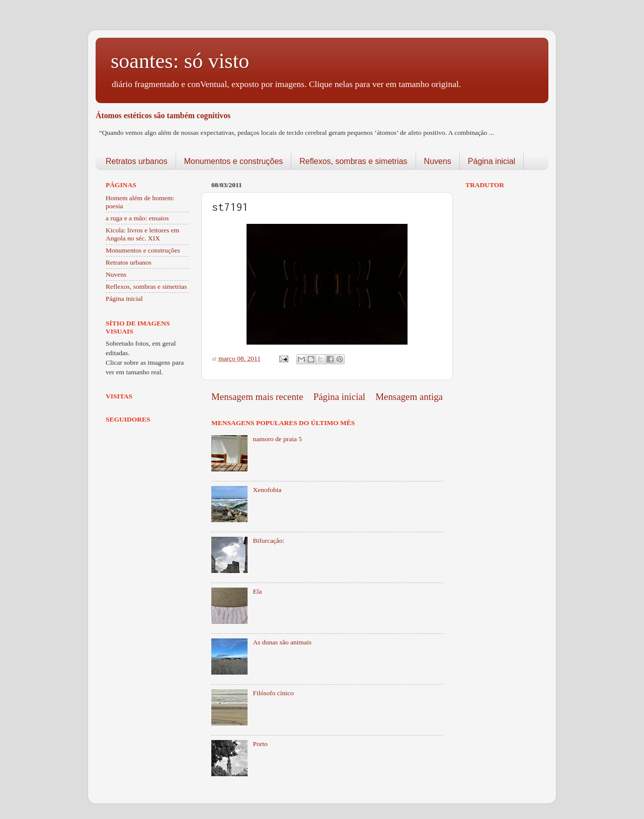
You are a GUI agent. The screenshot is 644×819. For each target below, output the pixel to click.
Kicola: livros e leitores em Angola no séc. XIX (142, 234)
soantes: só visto (180, 61)
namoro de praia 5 (277, 439)
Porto (260, 744)
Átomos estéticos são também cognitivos (163, 115)
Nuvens (438, 161)
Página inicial (492, 161)
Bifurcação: (268, 541)
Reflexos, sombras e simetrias (353, 161)
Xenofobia (267, 490)
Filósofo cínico (273, 693)
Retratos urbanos (137, 161)
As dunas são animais (282, 642)
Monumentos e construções (234, 161)
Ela (257, 591)
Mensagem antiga (409, 397)
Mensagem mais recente (257, 397)
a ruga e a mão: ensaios (137, 218)
